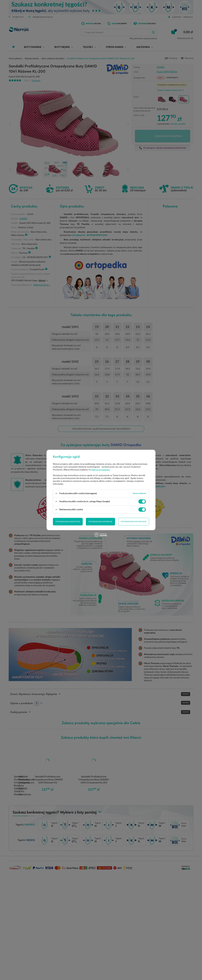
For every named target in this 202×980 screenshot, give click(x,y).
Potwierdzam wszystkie (134, 522)
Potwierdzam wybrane (67, 522)
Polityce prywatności (100, 470)
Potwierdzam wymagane (101, 522)
